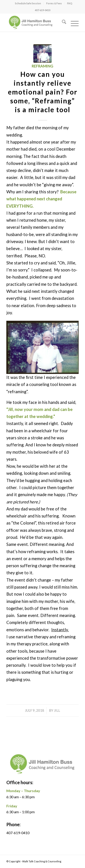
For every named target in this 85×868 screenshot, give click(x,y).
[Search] (62, 22)
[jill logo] (35, 22)
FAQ (70, 3)
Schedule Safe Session (28, 3)
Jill (57, 710)
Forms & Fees (54, 3)
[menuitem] (28, 3)
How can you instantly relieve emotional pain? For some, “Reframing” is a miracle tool (43, 92)
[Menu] (72, 22)
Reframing (42, 66)
